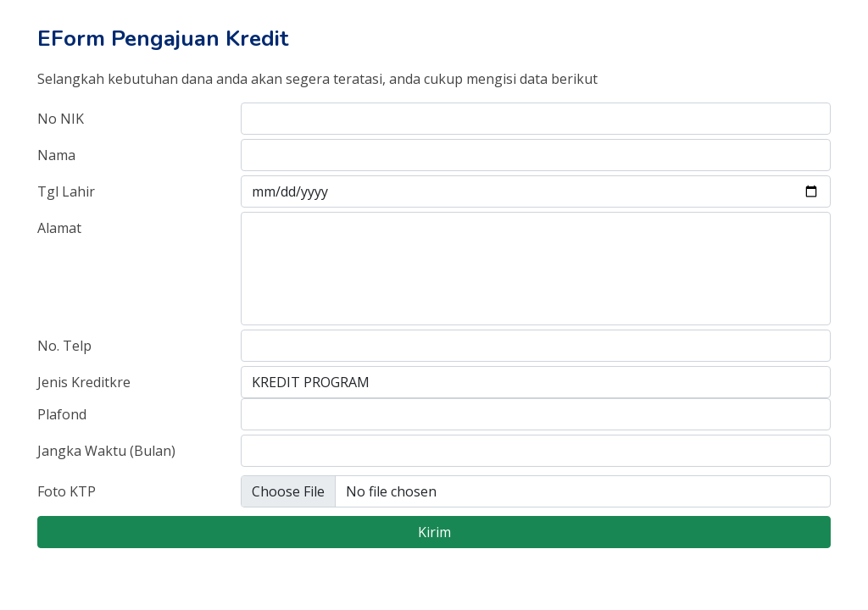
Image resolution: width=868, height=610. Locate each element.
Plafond (62, 414)
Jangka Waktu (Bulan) (106, 451)
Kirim (434, 532)
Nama (56, 155)
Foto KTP (67, 491)
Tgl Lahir (66, 191)
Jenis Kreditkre (84, 382)
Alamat (59, 228)
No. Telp (64, 346)
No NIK (61, 119)
